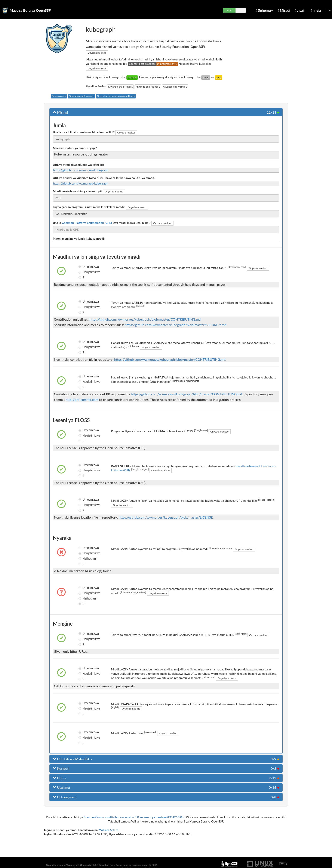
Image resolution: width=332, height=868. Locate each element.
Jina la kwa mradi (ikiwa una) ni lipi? (102, 223)
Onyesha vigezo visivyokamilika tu (116, 96)
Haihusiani (84, 559)
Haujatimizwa (84, 272)
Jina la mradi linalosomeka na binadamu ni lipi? (84, 132)
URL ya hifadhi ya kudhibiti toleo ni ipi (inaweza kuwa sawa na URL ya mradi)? (104, 178)
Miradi (284, 10)
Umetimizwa (84, 267)
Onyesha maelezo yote (81, 96)
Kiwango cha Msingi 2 (148, 87)
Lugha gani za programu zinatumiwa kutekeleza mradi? (89, 207)
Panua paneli (59, 96)
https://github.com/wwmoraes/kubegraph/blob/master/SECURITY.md (176, 325)
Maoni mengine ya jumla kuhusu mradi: (79, 238)
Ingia (316, 10)
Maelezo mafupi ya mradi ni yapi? (75, 148)
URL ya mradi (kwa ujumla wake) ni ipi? (79, 165)
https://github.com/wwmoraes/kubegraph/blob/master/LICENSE (166, 517)
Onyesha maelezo (97, 53)
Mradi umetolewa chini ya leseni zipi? (78, 191)
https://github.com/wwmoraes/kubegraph (81, 170)
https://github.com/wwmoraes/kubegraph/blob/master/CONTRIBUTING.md (145, 319)
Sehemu (264, 10)
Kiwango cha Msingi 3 (175, 87)
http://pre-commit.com (82, 400)
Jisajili (301, 10)
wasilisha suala (140, 865)
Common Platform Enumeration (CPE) (87, 223)
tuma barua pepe (119, 865)
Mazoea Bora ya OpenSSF (30, 10)
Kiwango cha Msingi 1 (120, 87)
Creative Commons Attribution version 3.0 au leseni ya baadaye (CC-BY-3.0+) (134, 817)
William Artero (109, 830)
